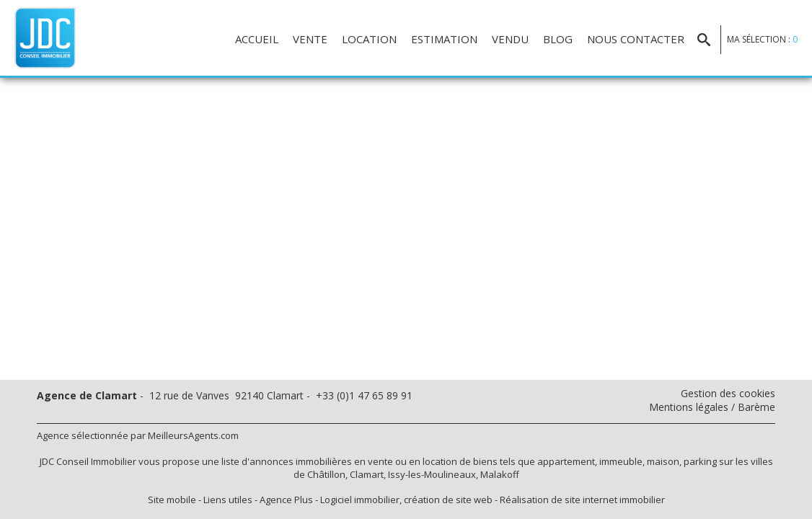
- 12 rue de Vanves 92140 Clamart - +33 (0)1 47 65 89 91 (225, 395)
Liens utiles (228, 500)
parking (700, 461)
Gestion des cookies (728, 393)
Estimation (444, 39)
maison (663, 461)
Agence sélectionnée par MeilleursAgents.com (138, 435)
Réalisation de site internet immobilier (582, 500)
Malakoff (500, 474)
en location (433, 461)
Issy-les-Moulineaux (432, 474)
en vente (374, 461)
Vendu (510, 39)
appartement (566, 461)
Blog (558, 39)
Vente (310, 39)
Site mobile (172, 500)
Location (369, 39)
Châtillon (326, 474)
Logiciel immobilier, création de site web (406, 500)
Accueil (257, 39)
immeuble (621, 461)
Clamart (367, 474)
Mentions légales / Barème (712, 407)
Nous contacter (636, 39)
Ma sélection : (762, 39)
